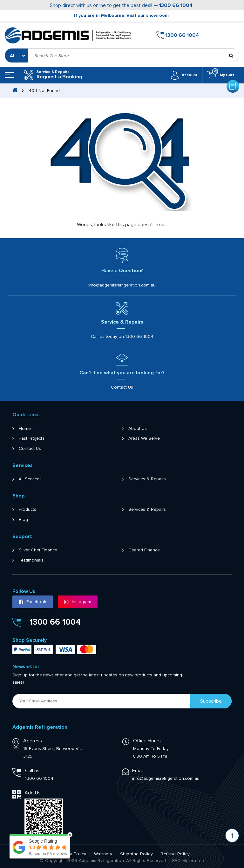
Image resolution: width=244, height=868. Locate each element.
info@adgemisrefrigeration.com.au (122, 285)
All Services (30, 479)
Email (138, 770)
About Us (138, 428)
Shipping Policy (137, 854)
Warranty (103, 854)
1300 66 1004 (176, 5)
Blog (23, 519)
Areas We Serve (144, 438)
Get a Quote (233, 33)
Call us (32, 770)
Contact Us (122, 387)
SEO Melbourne (188, 860)
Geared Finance (144, 550)
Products (27, 509)
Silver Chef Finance (38, 550)
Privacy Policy (72, 854)
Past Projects (32, 438)
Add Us (33, 792)
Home (25, 428)
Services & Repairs (147, 479)
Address (33, 740)
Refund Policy (175, 854)
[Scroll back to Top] (232, 835)
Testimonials (31, 560)
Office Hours (147, 740)
